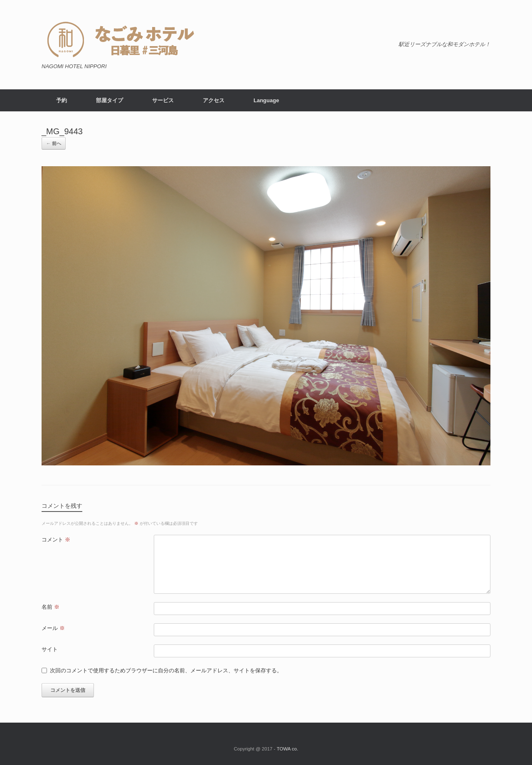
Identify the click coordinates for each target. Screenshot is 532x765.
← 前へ (54, 143)
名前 (50, 607)
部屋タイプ (110, 100)
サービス (163, 100)
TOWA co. (288, 749)
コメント (56, 540)
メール (53, 628)
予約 (62, 100)
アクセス (214, 100)
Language (266, 100)
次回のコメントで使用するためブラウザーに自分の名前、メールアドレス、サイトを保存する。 (166, 670)
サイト (50, 649)
